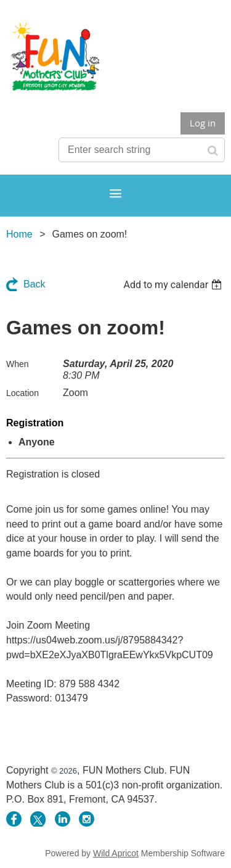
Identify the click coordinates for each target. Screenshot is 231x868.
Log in (203, 123)
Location (22, 393)
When (18, 364)
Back (34, 284)
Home (19, 234)
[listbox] (174, 285)
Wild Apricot (116, 853)
